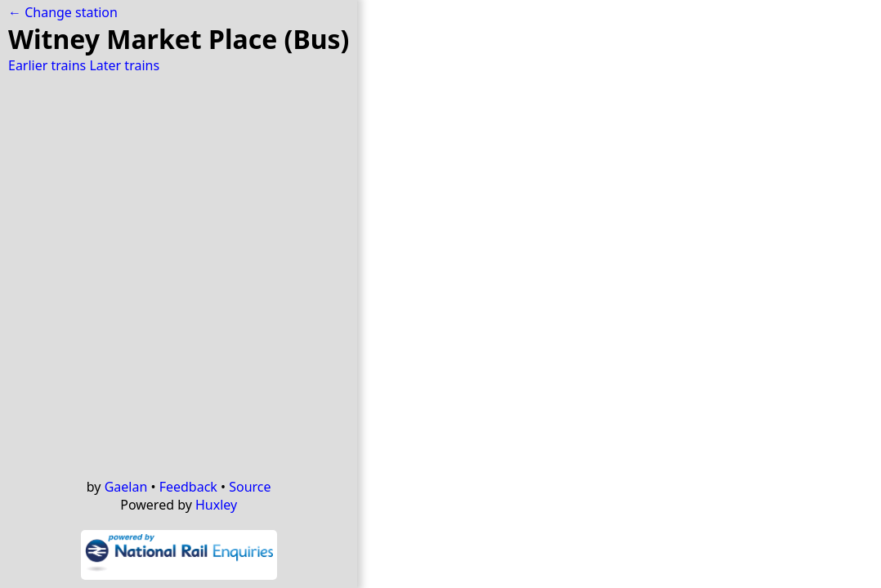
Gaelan (126, 487)
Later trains (124, 65)
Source (250, 487)
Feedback (188, 487)
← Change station (63, 12)
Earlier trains (47, 65)
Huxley (216, 505)
